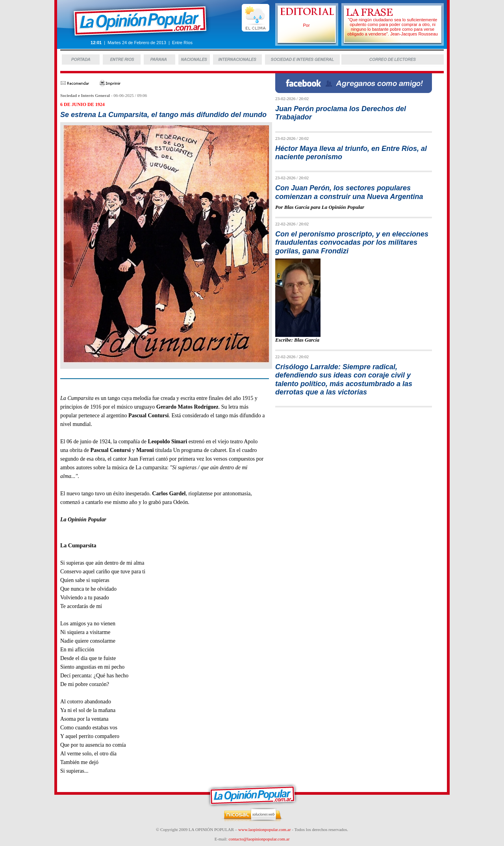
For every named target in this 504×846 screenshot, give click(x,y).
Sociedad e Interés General (85, 95)
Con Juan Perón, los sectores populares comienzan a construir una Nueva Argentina (349, 192)
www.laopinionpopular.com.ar (264, 829)
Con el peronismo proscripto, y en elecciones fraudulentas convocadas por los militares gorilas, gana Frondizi (352, 243)
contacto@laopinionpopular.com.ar (259, 839)
